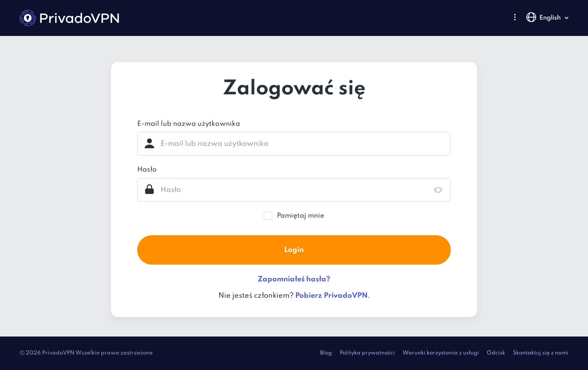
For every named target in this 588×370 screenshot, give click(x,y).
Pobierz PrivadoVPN (331, 296)
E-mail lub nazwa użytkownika (189, 124)
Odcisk (496, 353)
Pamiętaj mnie (301, 216)
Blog (326, 353)
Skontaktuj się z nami (541, 353)
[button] (515, 17)
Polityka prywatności (367, 353)
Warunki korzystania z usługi (441, 353)
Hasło (147, 170)
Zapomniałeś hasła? (294, 279)
